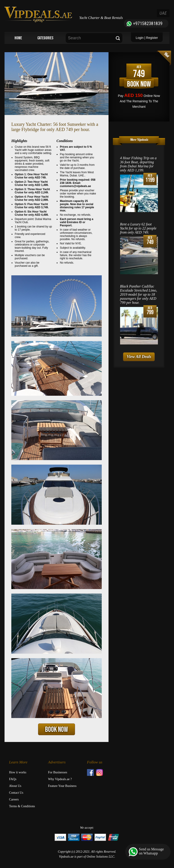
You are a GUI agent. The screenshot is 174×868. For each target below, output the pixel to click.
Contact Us (16, 793)
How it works (18, 772)
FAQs (13, 779)
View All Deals (139, 357)
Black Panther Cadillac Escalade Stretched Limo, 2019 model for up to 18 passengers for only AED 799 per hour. (139, 294)
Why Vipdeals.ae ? (60, 779)
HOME (18, 38)
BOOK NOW (57, 730)
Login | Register (147, 38)
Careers (14, 799)
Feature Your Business (62, 786)
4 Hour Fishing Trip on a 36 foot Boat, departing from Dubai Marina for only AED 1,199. (138, 164)
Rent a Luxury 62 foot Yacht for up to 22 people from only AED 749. (138, 228)
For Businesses (58, 772)
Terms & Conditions (22, 806)
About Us (15, 786)
